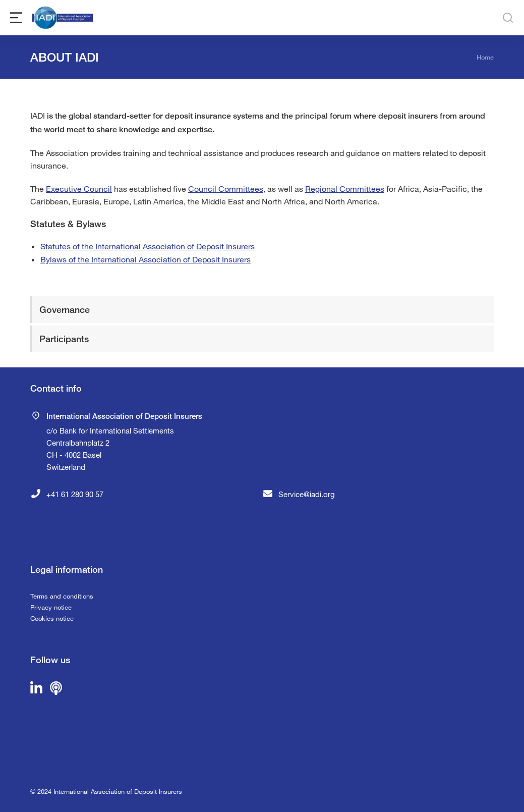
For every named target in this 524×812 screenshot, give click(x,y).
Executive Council (79, 188)
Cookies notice (52, 618)
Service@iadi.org (307, 494)
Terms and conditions (62, 596)
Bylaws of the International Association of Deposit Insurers (145, 259)
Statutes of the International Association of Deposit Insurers (148, 246)
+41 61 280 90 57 (75, 494)
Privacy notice (51, 607)
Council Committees (226, 188)
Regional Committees (345, 188)
